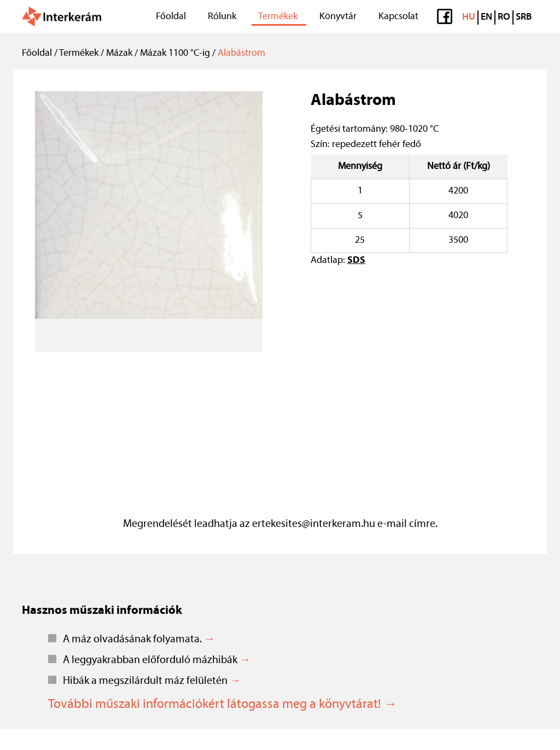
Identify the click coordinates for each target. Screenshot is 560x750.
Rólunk (222, 17)
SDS (356, 260)
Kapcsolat (398, 17)
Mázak (119, 53)
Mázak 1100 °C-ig (175, 53)
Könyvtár (338, 17)
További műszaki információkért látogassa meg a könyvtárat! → (223, 705)
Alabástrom (241, 53)
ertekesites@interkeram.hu (314, 524)
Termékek (278, 17)
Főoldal (171, 17)
